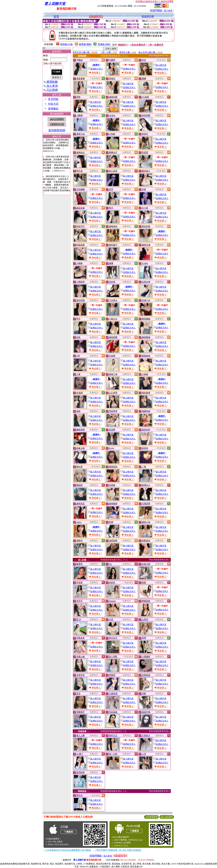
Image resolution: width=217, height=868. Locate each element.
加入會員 (168, 11)
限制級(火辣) (67, 44)
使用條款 (53, 109)
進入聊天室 (160, 65)
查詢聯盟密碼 (57, 130)
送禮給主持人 (95, 69)
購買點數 (51, 82)
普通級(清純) (104, 44)
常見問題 (53, 99)
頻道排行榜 (148, 16)
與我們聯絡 (156, 10)
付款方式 (53, 104)
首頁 (56, 16)
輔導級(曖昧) (85, 44)
